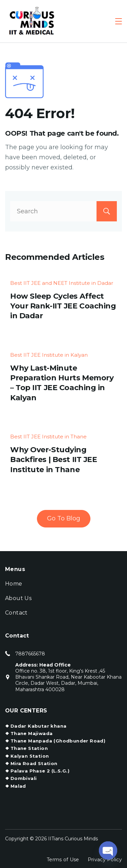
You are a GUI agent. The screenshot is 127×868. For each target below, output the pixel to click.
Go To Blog (64, 518)
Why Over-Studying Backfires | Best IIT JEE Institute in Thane (54, 460)
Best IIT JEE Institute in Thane (48, 437)
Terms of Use (63, 860)
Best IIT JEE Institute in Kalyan (49, 355)
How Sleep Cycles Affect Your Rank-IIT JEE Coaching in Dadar (63, 306)
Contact (16, 613)
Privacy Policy (105, 860)
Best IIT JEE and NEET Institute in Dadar (62, 283)
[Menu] (119, 21)
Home (14, 584)
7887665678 (30, 654)
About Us (18, 598)
